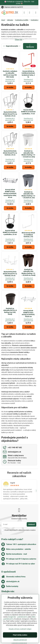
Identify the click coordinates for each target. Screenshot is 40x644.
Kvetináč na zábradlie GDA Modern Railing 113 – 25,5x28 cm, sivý (28, 195)
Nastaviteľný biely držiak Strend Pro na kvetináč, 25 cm (10, 114)
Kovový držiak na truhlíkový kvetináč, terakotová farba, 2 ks (28, 74)
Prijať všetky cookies (20, 635)
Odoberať (31, 524)
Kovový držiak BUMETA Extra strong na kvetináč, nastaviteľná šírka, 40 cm (10, 193)
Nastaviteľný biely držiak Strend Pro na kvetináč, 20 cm (10, 153)
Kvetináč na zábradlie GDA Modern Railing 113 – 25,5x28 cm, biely (28, 154)
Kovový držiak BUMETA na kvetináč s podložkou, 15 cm (28, 112)
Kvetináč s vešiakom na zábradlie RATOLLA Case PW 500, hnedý (10, 74)
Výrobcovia (30, 46)
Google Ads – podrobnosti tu (18, 617)
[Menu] (36, 13)
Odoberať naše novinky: (19, 519)
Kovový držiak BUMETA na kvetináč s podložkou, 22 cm (10, 232)
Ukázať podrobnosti (20, 640)
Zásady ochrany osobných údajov (20, 629)
